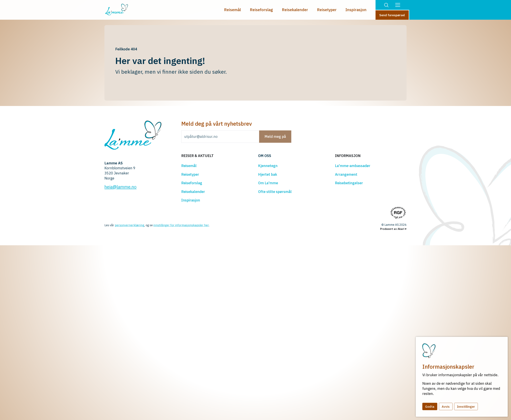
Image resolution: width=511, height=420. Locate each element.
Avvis (446, 406)
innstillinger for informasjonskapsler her (181, 225)
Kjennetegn (268, 166)
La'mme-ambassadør (353, 166)
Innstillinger (466, 406)
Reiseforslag (261, 10)
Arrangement (346, 174)
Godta (430, 406)
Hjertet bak (268, 174)
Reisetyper (327, 10)
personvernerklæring (129, 225)
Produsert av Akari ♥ (393, 229)
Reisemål (233, 10)
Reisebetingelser (349, 183)
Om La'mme (268, 183)
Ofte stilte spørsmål (275, 192)
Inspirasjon (356, 10)
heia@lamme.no (120, 187)
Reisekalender (295, 10)
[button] (386, 5)
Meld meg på (275, 136)
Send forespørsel (392, 15)
